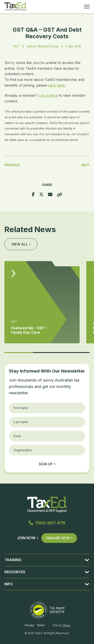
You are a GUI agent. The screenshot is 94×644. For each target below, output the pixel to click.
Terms (41, 625)
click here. (57, 85)
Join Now (28, 538)
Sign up (47, 464)
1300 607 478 (47, 523)
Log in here (48, 95)
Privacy (30, 625)
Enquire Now (59, 538)
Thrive (66, 625)
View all (21, 244)
